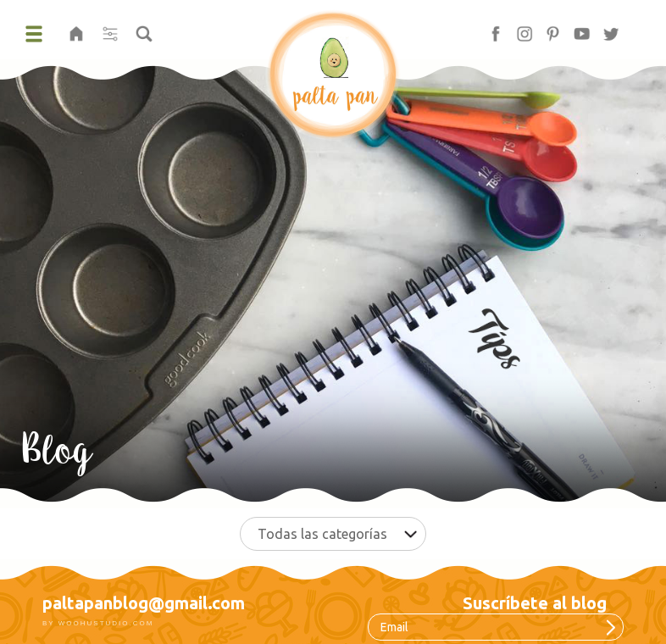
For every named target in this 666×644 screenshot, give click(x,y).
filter (110, 28)
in (517, 28)
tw (605, 28)
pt (546, 28)
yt (574, 28)
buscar (144, 28)
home (76, 28)
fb (488, 28)
